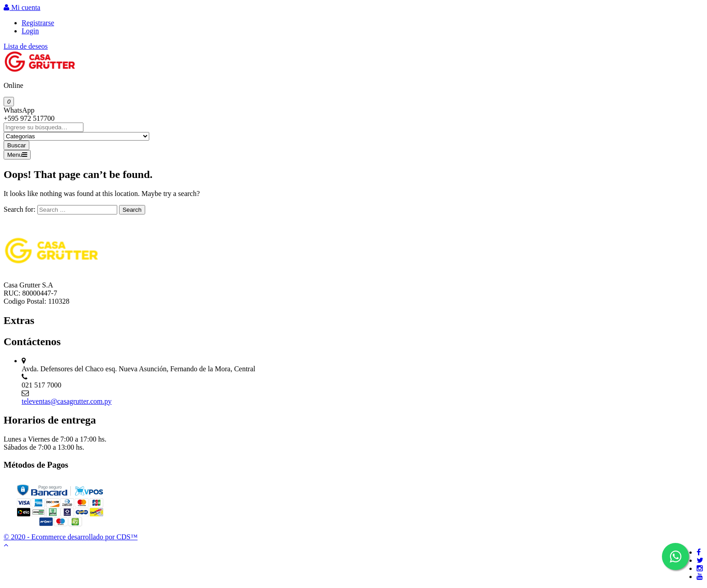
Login (30, 31)
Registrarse (38, 23)
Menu (17, 155)
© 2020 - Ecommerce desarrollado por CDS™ (71, 537)
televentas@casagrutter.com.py (67, 401)
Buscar (16, 145)
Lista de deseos (26, 46)
